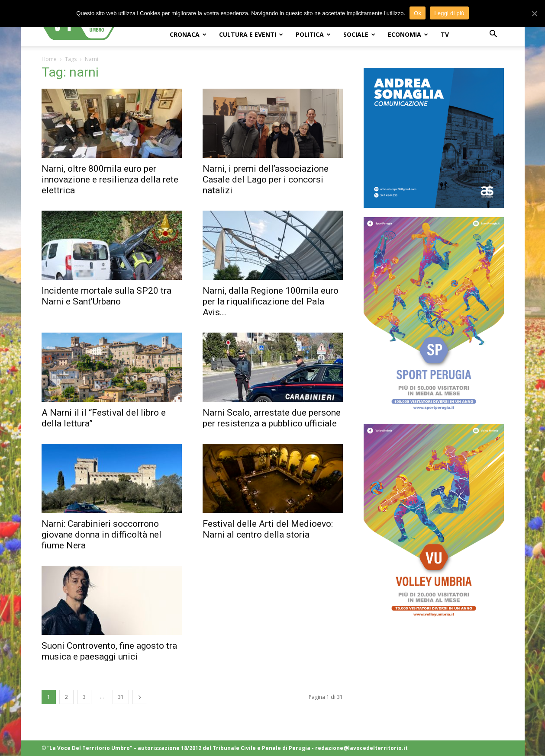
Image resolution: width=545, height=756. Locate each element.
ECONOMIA (408, 34)
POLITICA (313, 34)
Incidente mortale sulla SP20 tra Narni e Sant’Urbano (106, 296)
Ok (418, 13)
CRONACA (188, 34)
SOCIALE (359, 34)
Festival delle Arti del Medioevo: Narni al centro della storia (268, 529)
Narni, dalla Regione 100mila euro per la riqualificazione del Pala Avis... (271, 301)
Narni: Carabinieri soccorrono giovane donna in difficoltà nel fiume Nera (102, 535)
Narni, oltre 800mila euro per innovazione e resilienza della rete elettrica (110, 179)
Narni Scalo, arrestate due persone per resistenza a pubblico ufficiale (272, 418)
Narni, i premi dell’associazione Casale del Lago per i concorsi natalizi (266, 179)
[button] (493, 35)
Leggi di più (449, 13)
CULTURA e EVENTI (251, 34)
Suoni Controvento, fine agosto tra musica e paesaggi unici (109, 651)
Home (49, 59)
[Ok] (534, 13)
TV (445, 34)
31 (121, 697)
